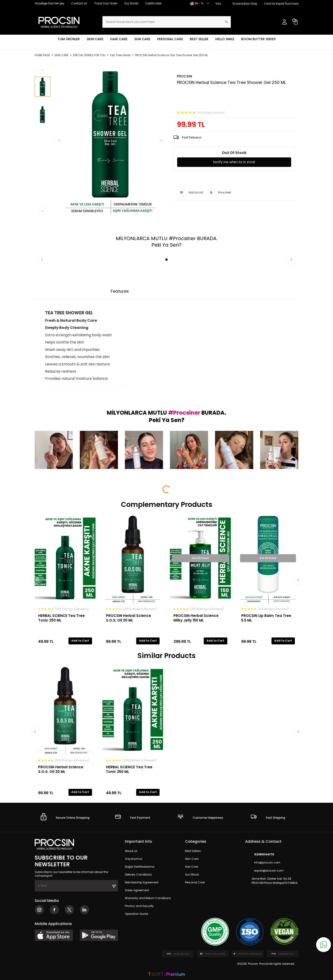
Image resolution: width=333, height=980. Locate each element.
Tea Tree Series (120, 55)
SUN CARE (142, 39)
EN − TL (199, 3)
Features (120, 291)
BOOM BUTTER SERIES (258, 39)
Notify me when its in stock (234, 162)
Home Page (42, 55)
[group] (110, 140)
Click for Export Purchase (281, 4)
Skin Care (192, 859)
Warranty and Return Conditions (148, 898)
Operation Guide (136, 914)
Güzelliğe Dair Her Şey (49, 3)
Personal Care (195, 882)
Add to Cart (80, 641)
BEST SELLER (199, 39)
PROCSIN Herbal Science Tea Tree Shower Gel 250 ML (171, 55)
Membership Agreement (142, 882)
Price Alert (219, 193)
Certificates (154, 3)
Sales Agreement (137, 890)
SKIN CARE (95, 39)
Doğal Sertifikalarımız (140, 867)
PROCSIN (184, 76)
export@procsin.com (264, 871)
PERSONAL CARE (170, 39)
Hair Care (192, 867)
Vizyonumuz (134, 859)
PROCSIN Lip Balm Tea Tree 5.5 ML (266, 618)
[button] (64, 141)
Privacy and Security (139, 906)
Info (218, 4)
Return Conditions (204, 291)
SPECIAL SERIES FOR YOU (89, 55)
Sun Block (192, 874)
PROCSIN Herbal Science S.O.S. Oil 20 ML (128, 618)
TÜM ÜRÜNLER (69, 39)
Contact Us (79, 3)
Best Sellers (193, 851)
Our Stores (131, 3)
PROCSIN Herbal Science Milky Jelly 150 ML (196, 618)
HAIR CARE (119, 39)
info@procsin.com (263, 863)
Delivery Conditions (138, 874)
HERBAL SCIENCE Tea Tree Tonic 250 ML (61, 618)
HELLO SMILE (225, 39)
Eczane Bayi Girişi (245, 4)
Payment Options (157, 291)
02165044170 (260, 855)
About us (131, 851)
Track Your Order (106, 3)
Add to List (190, 193)
